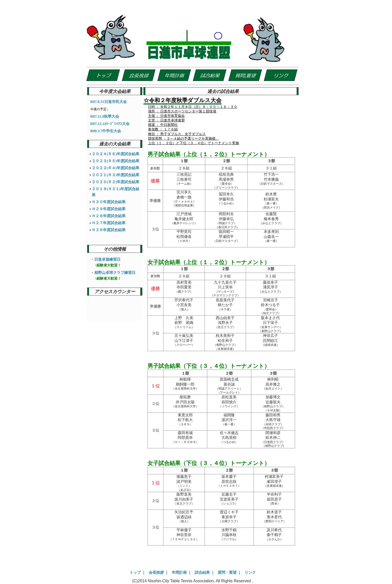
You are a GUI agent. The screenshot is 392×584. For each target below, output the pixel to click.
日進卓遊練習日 (107, 259)
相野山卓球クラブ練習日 (115, 273)
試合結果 (202, 573)
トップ (135, 573)
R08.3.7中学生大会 (106, 131)
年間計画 (179, 573)
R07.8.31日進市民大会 (108, 102)
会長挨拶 (156, 573)
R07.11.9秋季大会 (105, 116)
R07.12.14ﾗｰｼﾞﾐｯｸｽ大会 (110, 124)
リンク (250, 573)
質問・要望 (227, 573)
